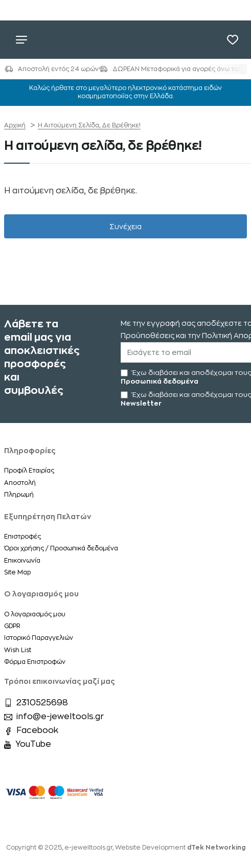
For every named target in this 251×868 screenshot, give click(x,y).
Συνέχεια (125, 227)
